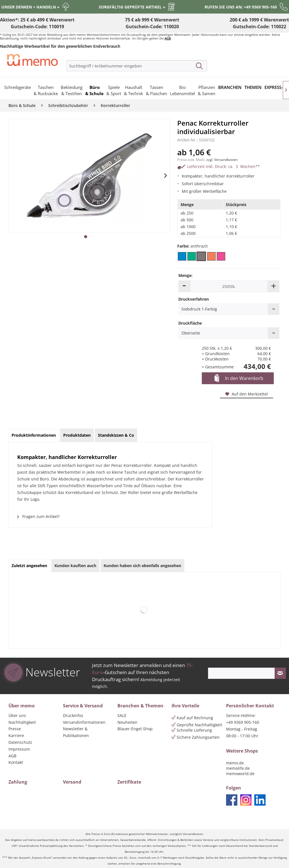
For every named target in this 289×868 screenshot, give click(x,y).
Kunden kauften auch (75, 566)
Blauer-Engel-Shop (135, 729)
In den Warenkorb (239, 379)
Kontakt (16, 762)
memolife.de (238, 768)
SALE (122, 715)
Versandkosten (193, 834)
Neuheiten (127, 722)
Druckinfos (73, 715)
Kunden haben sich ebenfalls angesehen (142, 566)
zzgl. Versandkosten (222, 160)
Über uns (17, 715)
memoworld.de (240, 774)
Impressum (19, 749)
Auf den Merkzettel (247, 394)
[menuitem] (137, 66)
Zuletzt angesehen (29, 566)
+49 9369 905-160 (243, 722)
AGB (168, 38)
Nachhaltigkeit (22, 722)
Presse (15, 729)
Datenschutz (20, 742)
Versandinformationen (84, 722)
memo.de (235, 763)
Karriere (16, 735)
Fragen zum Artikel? (38, 516)
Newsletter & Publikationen (76, 732)
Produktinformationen (34, 435)
